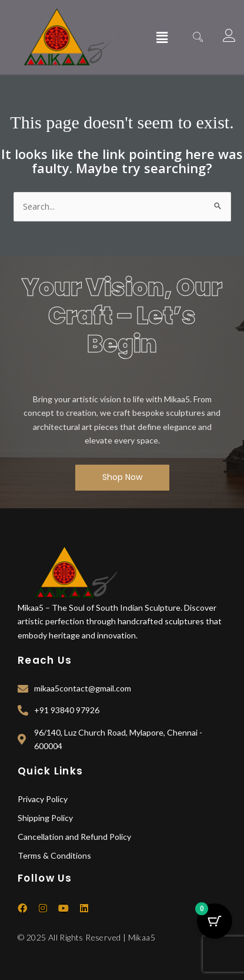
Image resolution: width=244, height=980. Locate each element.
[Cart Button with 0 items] (215, 921)
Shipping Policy (45, 818)
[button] (162, 37)
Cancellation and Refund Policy (74, 837)
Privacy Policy (43, 799)
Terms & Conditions (54, 855)
